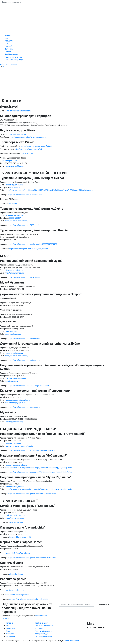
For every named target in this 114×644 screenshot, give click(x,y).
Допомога (39, 628)
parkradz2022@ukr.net (15, 487)
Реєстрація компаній (43, 636)
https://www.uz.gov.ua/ (17, 134)
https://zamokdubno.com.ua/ (16, 221)
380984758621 (15, 218)
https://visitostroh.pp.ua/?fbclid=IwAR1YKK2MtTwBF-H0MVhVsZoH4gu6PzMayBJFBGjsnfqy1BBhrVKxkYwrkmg (49, 190)
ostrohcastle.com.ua (13, 334)
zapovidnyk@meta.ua (14, 353)
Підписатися (104, 604)
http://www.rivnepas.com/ (36, 137)
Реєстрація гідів (41, 634)
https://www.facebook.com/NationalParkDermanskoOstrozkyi (32, 450)
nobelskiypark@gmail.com (16, 465)
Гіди (6, 44)
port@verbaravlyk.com (15, 590)
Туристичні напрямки (13, 57)
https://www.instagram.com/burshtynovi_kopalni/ (29, 249)
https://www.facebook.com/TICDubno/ (23, 225)
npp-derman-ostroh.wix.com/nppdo (19, 446)
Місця (7, 38)
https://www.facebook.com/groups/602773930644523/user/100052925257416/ (40, 472)
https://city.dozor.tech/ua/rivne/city (29, 149)
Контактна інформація (14, 60)
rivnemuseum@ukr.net (15, 270)
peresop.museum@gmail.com (18, 400)
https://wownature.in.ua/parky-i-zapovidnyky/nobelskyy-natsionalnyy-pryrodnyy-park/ (38, 468)
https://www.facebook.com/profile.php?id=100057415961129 (32, 244)
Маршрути (9, 41)
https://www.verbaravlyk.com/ (17, 595)
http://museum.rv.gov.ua (15, 273)
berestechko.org (11, 381)
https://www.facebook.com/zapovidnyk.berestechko (29, 386)
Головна (8, 35)
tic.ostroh (13, 204)
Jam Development (72, 641)
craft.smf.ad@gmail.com (16, 515)
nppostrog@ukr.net (13, 443)
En (3, 67)
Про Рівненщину (11, 54)
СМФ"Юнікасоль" (16, 522)
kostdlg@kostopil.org (14, 422)
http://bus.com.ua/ (17, 137)
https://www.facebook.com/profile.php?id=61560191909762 (32, 558)
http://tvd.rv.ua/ (27, 153)
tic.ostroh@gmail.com (15, 185)
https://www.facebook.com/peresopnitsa (24, 407)
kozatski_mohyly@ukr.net (16, 378)
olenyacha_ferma (16, 574)
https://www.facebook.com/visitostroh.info (25, 195)
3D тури (8, 52)
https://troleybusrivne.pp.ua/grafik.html (36, 146)
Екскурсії (8, 46)
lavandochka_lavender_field (20, 537)
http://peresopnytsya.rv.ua (15, 403)
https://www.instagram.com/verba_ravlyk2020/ (30, 599)
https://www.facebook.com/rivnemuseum (24, 277)
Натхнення (9, 49)
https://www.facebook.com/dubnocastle (24, 360)
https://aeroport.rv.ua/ (9, 161)
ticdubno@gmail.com (14, 215)
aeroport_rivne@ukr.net (15, 166)
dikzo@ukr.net (11, 331)
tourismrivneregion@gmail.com (18, 111)
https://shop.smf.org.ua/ (15, 518)
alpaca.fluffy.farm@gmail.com (18, 553)
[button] (3, 64)
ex (10, 599)
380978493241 (15, 188)
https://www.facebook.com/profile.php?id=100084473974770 (32, 494)
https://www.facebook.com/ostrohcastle (24, 339)
